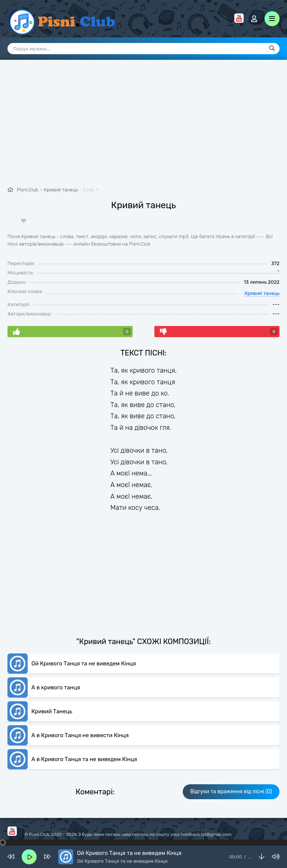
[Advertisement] (143, 127)
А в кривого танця (56, 687)
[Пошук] (272, 49)
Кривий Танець (52, 711)
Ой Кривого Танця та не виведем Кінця (84, 664)
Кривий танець (61, 190)
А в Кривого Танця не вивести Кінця (80, 735)
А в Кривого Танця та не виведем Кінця (84, 759)
